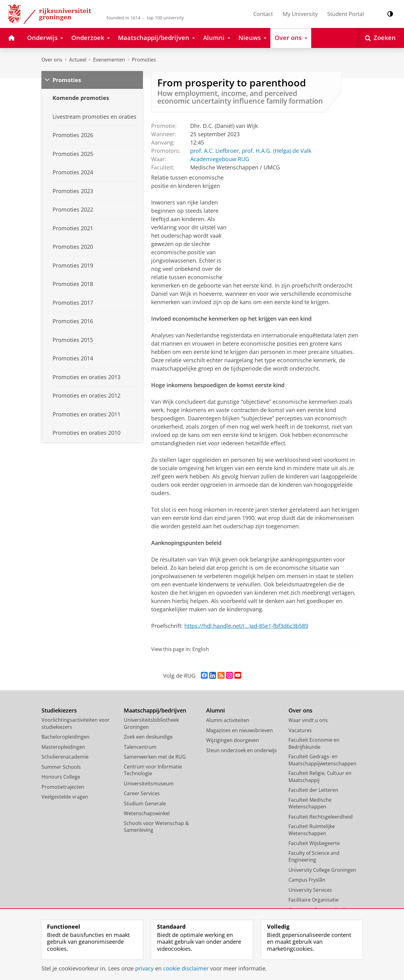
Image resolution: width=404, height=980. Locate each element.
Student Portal (346, 14)
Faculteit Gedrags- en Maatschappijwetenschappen (322, 760)
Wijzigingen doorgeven (233, 740)
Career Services (142, 793)
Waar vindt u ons (308, 720)
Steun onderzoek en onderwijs (241, 750)
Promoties (144, 60)
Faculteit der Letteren (313, 790)
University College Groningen (322, 870)
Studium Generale (145, 803)
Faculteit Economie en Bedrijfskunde (314, 743)
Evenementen (109, 60)
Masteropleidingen (63, 747)
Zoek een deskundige (148, 737)
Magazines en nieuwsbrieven (239, 730)
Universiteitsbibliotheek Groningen (151, 723)
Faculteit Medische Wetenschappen (310, 803)
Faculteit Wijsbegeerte (314, 843)
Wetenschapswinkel (147, 813)
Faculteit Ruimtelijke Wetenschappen (312, 830)
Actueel (78, 60)
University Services (310, 890)
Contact (263, 14)
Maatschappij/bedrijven (155, 710)
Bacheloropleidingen (65, 737)
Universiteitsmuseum (149, 784)
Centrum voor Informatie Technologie (153, 770)
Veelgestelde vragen (65, 797)
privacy (144, 968)
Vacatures (300, 730)
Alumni (216, 710)
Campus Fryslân (307, 880)
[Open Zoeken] (380, 38)
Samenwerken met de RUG (155, 757)
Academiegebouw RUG (220, 159)
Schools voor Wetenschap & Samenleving (156, 827)
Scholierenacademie (65, 757)
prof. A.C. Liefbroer (214, 151)
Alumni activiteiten (228, 720)
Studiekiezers (59, 710)
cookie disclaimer (186, 968)
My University (300, 14)
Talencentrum (140, 747)
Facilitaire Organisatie (314, 900)
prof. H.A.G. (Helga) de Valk (277, 151)
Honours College (61, 777)
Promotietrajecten (63, 787)
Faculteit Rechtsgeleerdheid (321, 817)
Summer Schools (61, 767)
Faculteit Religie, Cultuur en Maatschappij (320, 777)
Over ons (52, 60)
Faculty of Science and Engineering (314, 857)
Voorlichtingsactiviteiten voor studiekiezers (76, 723)
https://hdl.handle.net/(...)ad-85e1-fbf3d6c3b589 (246, 626)
